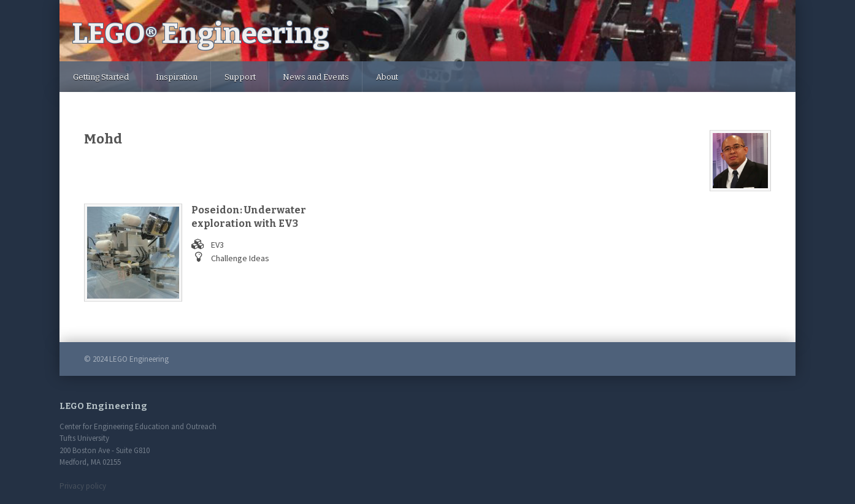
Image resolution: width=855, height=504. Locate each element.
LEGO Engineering (201, 33)
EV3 (217, 245)
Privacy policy (83, 486)
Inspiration (177, 77)
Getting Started (101, 77)
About (387, 77)
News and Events (316, 77)
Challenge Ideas (240, 258)
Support (240, 77)
